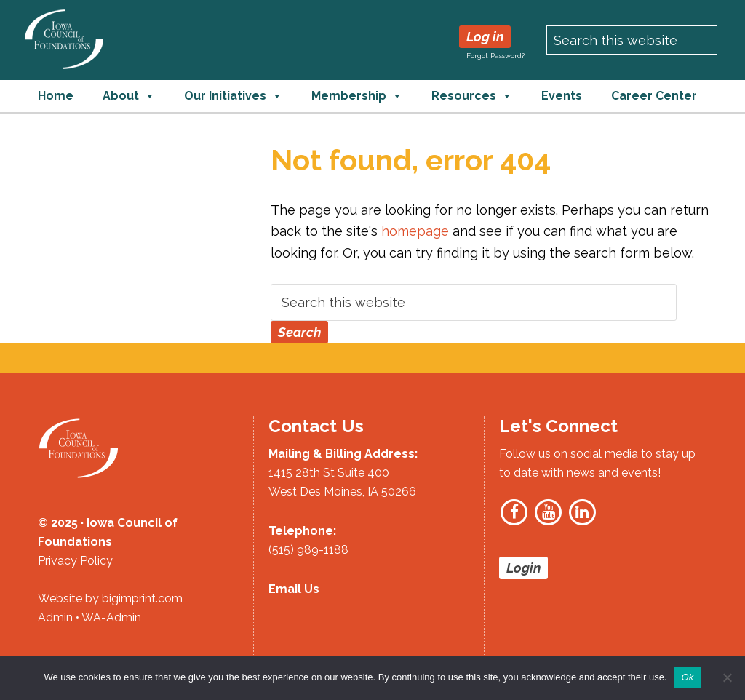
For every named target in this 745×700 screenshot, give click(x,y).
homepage (415, 231)
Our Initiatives (233, 96)
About (129, 96)
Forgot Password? (495, 56)
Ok (687, 677)
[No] (727, 677)
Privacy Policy (75, 561)
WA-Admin (111, 617)
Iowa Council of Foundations (64, 39)
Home (56, 96)
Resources (472, 96)
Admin (55, 617)
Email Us (294, 589)
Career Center (654, 96)
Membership (357, 96)
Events (562, 96)
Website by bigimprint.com (110, 598)
